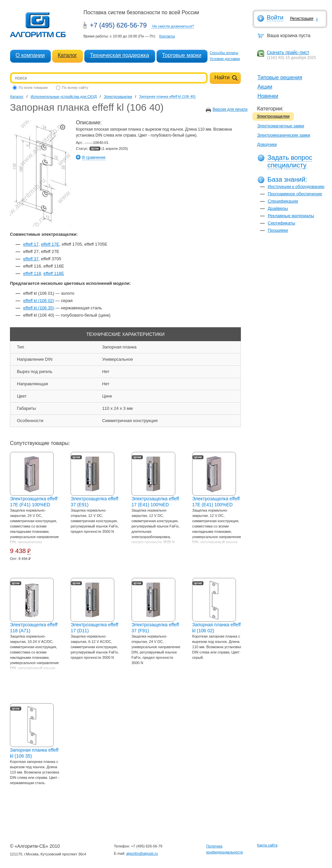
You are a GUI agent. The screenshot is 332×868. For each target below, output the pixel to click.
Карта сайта (267, 845)
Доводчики (267, 145)
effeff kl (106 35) (39, 308)
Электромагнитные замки (281, 126)
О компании (30, 55)
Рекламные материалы (291, 216)
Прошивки (278, 230)
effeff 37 (31, 259)
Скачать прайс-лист (288, 52)
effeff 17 (31, 244)
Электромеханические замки (284, 135)
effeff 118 (32, 273)
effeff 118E (54, 273)
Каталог (67, 55)
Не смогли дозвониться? (173, 26)
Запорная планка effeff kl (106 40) (167, 96)
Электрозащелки (273, 116)
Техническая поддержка (119, 55)
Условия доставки (225, 59)
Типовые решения (280, 77)
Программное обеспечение (295, 194)
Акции (265, 87)
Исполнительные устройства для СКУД (64, 96)
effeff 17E (50, 244)
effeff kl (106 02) (39, 301)
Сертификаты (281, 223)
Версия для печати (230, 109)
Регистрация (302, 19)
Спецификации (283, 201)
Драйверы (278, 208)
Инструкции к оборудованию (296, 186)
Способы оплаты (224, 53)
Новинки (268, 96)
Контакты (167, 36)
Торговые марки (182, 55)
